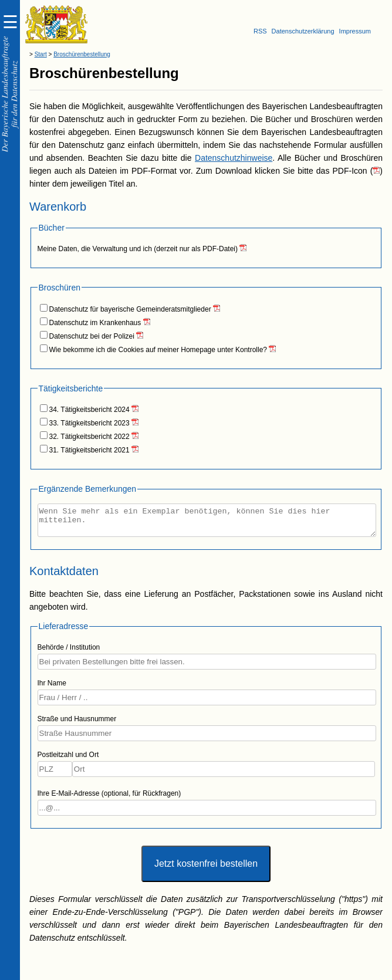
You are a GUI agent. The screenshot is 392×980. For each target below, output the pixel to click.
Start (41, 54)
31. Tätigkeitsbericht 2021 (91, 450)
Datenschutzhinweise (234, 158)
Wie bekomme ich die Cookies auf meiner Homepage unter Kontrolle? (159, 350)
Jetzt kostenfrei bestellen (206, 869)
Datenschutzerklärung (303, 31)
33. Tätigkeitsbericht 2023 (91, 423)
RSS (260, 31)
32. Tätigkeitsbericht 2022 (91, 437)
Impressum (355, 31)
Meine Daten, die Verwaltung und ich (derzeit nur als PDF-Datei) (139, 249)
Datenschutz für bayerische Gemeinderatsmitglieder (131, 309)
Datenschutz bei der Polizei (93, 336)
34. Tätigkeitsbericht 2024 (91, 410)
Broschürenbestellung (82, 54)
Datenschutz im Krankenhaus (96, 323)
